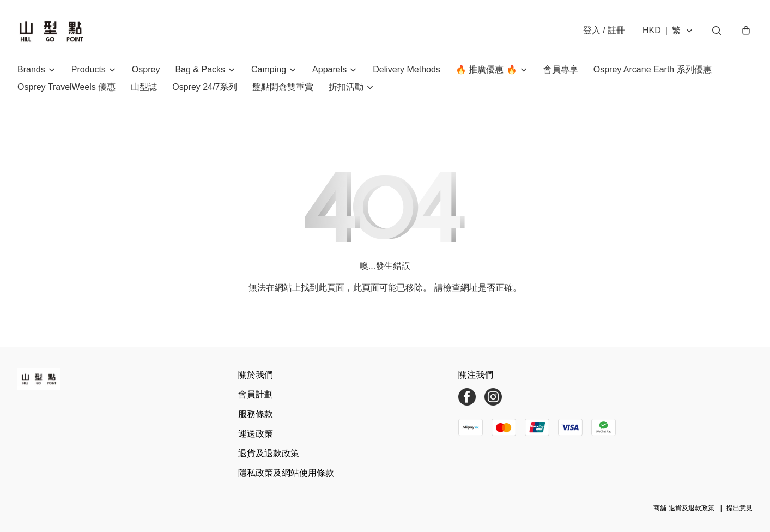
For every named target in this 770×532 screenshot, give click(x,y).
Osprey (146, 69)
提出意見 (739, 508)
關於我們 (256, 375)
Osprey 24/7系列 (205, 87)
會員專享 (561, 69)
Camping (269, 69)
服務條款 (256, 414)
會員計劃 (256, 394)
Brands (31, 69)
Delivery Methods (407, 69)
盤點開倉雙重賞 (283, 87)
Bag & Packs (200, 69)
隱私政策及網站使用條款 (286, 473)
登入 (604, 30)
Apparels (329, 69)
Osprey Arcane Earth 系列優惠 (653, 69)
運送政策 (256, 434)
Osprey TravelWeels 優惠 (66, 87)
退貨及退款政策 (269, 453)
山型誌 (144, 87)
